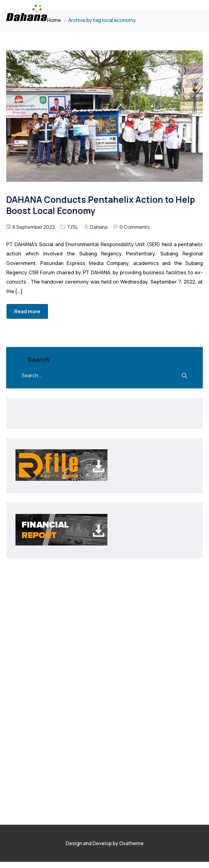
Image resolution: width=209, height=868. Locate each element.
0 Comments (135, 227)
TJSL (72, 227)
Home (54, 20)
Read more (27, 311)
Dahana (99, 227)
